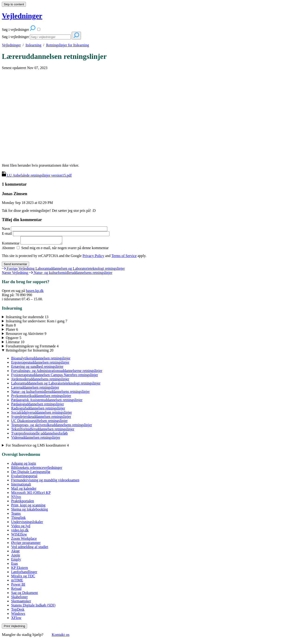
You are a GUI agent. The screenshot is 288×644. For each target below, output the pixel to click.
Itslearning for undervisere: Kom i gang (37, 322)
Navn (55, 229)
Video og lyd (21, 527)
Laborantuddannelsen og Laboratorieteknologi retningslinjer (56, 385)
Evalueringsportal (24, 477)
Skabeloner (19, 598)
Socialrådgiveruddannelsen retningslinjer (42, 414)
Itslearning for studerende (27, 318)
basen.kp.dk (35, 292)
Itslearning (33, 45)
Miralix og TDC (23, 577)
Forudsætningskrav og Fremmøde (32, 347)
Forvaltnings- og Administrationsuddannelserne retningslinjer (57, 372)
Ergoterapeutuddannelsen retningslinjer (40, 364)
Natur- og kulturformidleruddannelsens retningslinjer (50, 393)
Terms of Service (124, 257)
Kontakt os (60, 636)
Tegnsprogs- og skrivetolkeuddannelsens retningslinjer (51, 426)
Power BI (18, 586)
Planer (12, 331)
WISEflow (19, 536)
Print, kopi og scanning (28, 506)
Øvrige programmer (26, 544)
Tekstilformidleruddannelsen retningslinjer (43, 430)
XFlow (16, 619)
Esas (14, 565)
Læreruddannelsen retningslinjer (54, 56)
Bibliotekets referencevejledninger (37, 469)
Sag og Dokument (25, 594)
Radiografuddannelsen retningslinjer (38, 410)
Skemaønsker (21, 602)
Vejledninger (11, 45)
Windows (18, 615)
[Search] (50, 37)
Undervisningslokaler (27, 523)
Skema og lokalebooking (29, 511)
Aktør (15, 552)
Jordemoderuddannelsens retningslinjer (40, 380)
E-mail (56, 233)
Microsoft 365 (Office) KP (31, 494)
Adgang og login (24, 465)
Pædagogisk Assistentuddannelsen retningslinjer (47, 401)
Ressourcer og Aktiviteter (26, 335)
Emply (16, 561)
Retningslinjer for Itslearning (68, 45)
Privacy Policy (93, 257)
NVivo (16, 498)
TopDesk (18, 611)
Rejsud (16, 590)
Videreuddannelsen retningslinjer (36, 439)
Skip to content (14, 4)
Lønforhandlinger (24, 573)
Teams (16, 515)
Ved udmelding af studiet (30, 548)
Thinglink (18, 519)
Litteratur (15, 343)
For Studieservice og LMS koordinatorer (37, 447)
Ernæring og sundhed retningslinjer (37, 368)
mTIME (17, 582)
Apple (16, 557)
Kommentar (34, 245)
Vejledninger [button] (22, 16)
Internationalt (21, 486)
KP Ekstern (20, 569)
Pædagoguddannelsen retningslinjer (37, 405)
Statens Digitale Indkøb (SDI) (33, 607)
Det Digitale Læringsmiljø (31, 473)
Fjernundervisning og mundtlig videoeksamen (45, 481)
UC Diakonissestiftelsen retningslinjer (39, 422)
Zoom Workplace (24, 540)
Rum (11, 327)
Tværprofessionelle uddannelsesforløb (39, 435)
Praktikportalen (23, 502)
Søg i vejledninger (15, 37)
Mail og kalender (24, 490)
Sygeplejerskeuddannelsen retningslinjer (41, 418)
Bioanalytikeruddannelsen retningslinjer (41, 360)
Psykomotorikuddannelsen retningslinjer (41, 397)
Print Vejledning (14, 627)
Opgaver (14, 339)
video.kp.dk (20, 531)
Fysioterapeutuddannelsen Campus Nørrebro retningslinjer (54, 376)
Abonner (8, 249)
